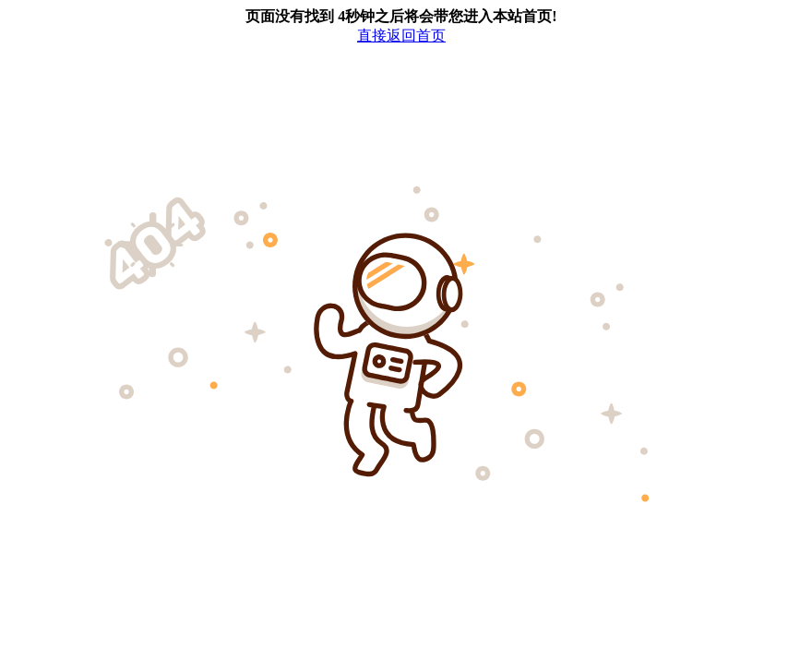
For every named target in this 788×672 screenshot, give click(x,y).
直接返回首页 (401, 36)
